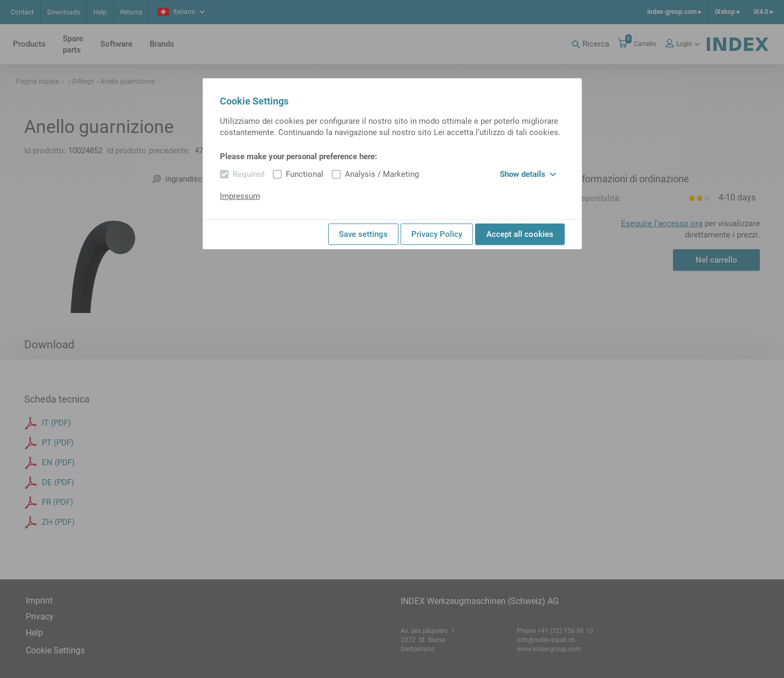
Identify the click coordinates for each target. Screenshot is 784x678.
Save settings (363, 234)
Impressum (240, 196)
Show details (528, 174)
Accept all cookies (520, 234)
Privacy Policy (437, 234)
